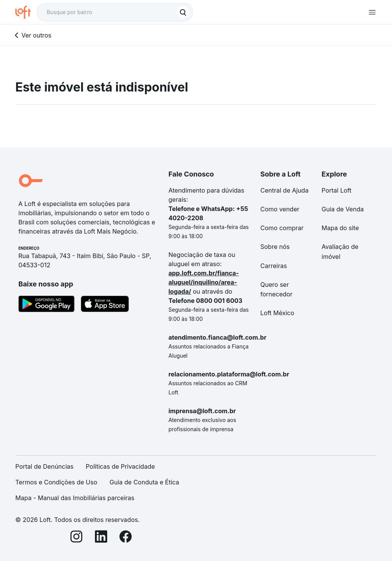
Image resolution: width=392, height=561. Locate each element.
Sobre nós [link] (275, 247)
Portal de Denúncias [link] (44, 466)
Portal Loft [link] (336, 190)
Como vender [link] (280, 209)
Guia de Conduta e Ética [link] (144, 482)
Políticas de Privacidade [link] (120, 466)
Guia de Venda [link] (343, 209)
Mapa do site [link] (340, 228)
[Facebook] (126, 538)
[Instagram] (77, 538)
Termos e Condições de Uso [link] (56, 482)
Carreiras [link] (274, 266)
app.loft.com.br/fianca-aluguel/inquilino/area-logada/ (204, 282)
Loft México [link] (277, 313)
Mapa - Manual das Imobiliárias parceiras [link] (75, 498)
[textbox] (115, 12)
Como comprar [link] (282, 228)
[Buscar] (183, 12)
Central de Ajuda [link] (284, 190)
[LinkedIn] (101, 538)
